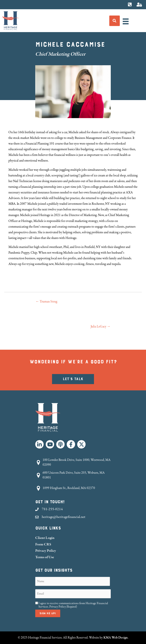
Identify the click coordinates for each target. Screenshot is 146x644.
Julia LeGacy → (100, 327)
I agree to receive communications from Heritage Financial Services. (73, 605)
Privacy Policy (46, 551)
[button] (39, 444)
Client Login (45, 538)
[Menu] (126, 21)
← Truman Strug (46, 302)
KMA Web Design (116, 637)
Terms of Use (45, 557)
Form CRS (43, 544)
